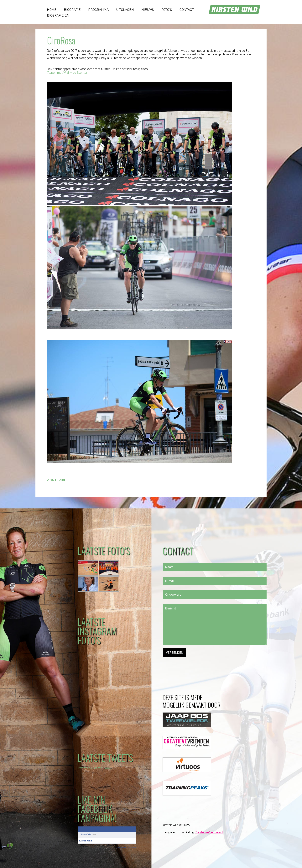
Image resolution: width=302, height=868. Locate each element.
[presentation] (192, 665)
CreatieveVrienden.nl (209, 832)
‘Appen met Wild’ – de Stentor (67, 73)
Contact (187, 10)
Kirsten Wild (86, 834)
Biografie (72, 10)
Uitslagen (125, 10)
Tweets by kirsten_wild (94, 768)
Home (52, 10)
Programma (98, 10)
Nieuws (148, 10)
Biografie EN (58, 15)
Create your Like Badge (126, 847)
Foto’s (167, 10)
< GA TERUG (56, 480)
